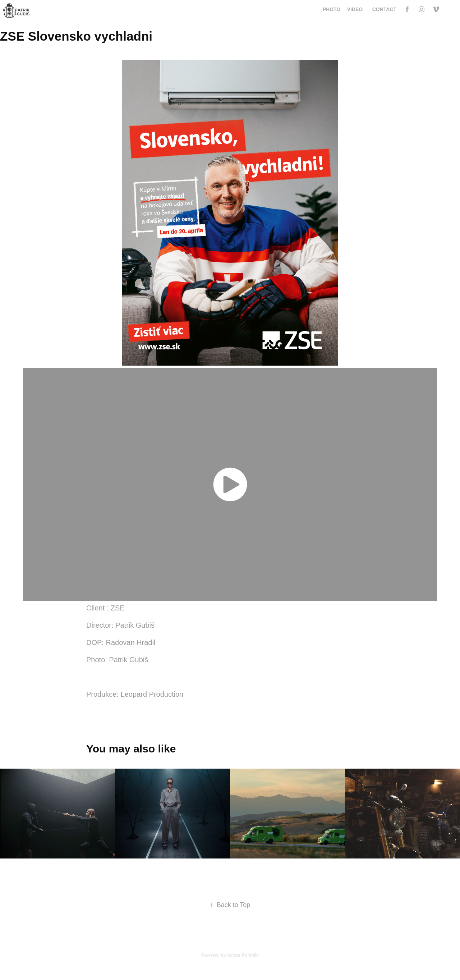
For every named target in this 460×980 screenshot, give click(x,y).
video (355, 9)
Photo (332, 9)
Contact (384, 9)
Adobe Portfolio (243, 955)
